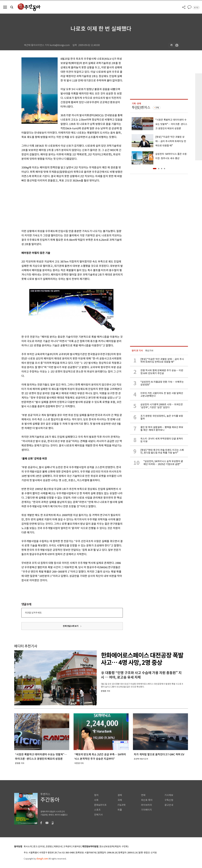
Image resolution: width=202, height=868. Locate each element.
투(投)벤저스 (141, 107)
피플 (120, 810)
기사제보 (169, 795)
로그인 (196, 8)
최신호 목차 (147, 800)
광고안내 (169, 805)
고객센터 (67, 847)
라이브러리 (146, 805)
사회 (96, 800)
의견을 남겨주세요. (33, 613)
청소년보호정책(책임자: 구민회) (114, 847)
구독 (157, 108)
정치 (96, 795)
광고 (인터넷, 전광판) (43, 847)
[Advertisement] (65, 205)
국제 (120, 800)
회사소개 (28, 847)
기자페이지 (146, 810)
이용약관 (77, 847)
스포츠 (97, 810)
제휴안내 (58, 847)
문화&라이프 (100, 805)
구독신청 (169, 800)
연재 (143, 795)
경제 (120, 795)
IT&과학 (122, 805)
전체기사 (98, 815)
